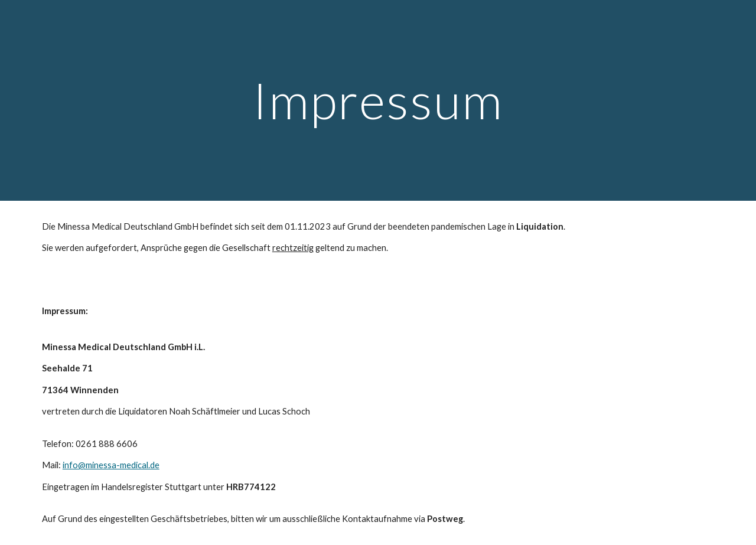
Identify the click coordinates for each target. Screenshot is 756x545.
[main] (378, 100)
